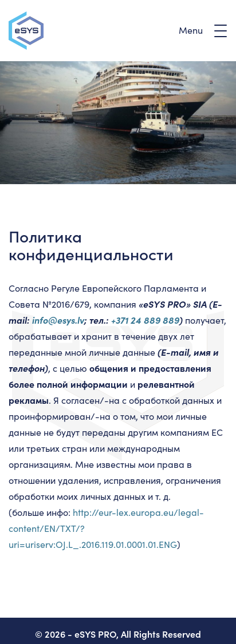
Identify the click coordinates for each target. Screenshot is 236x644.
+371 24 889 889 (145, 320)
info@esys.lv (58, 320)
